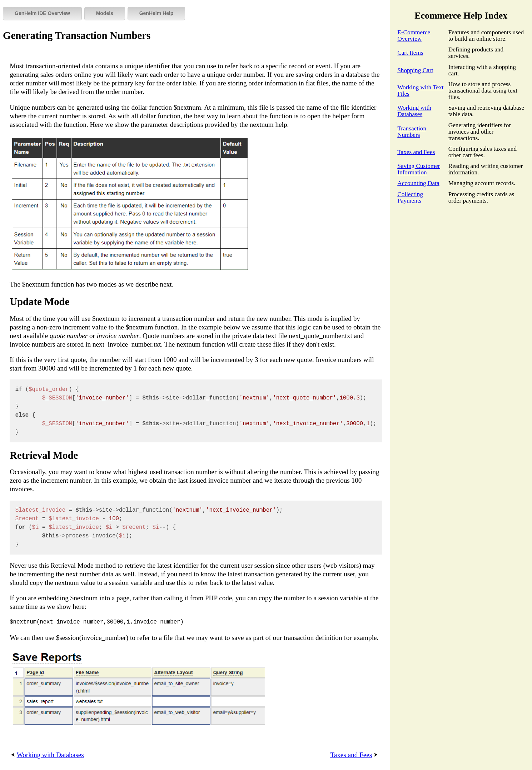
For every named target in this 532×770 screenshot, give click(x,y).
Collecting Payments (410, 197)
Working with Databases (414, 111)
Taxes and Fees (416, 152)
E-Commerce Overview (414, 36)
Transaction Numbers (412, 132)
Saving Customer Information (419, 169)
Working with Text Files (420, 91)
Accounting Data (418, 183)
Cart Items (410, 53)
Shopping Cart (415, 70)
